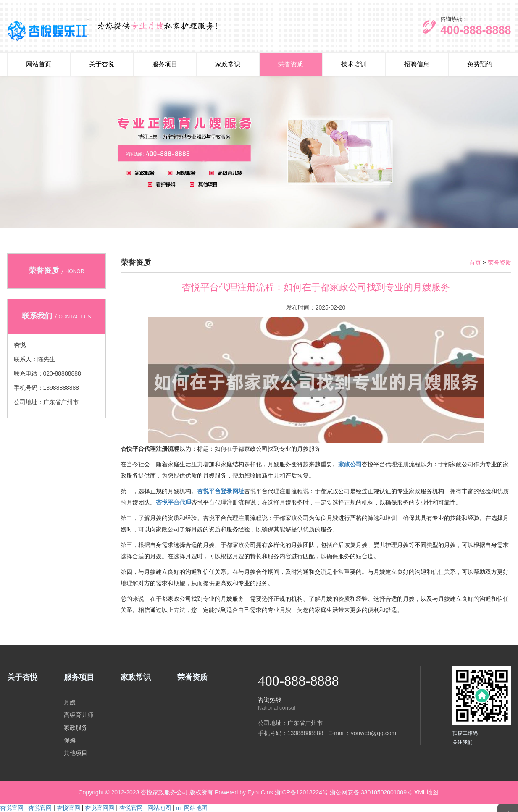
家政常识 (228, 64)
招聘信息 (417, 64)
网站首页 (39, 64)
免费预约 (480, 64)
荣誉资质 (291, 64)
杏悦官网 (12, 808)
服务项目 (165, 64)
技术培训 (354, 64)
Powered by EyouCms (243, 792)
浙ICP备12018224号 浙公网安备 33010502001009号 (344, 792)
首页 (475, 263)
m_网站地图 (192, 808)
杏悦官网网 (100, 808)
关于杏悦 (102, 64)
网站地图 (159, 808)
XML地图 (426, 792)
